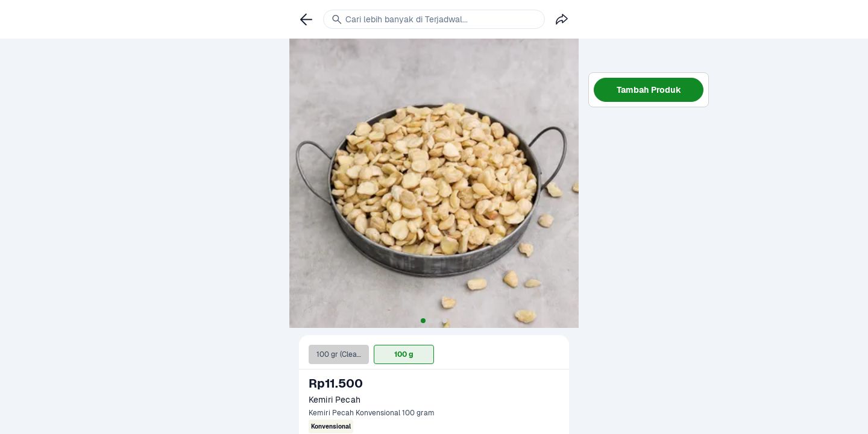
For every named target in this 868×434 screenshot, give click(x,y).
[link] (306, 19)
